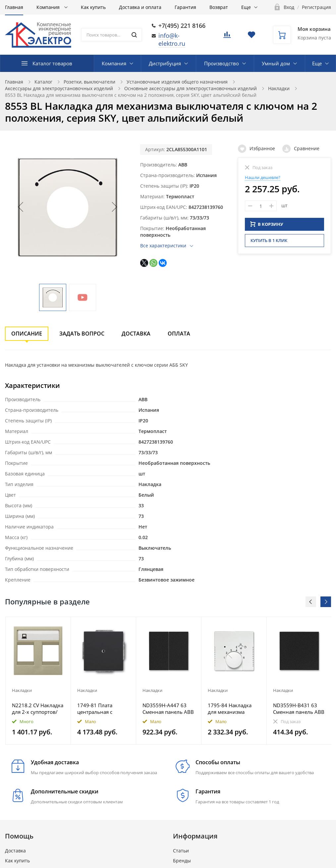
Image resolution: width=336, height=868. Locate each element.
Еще (246, 7)
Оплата (179, 334)
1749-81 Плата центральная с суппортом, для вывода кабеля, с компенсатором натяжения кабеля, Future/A (100, 709)
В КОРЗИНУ (267, 223)
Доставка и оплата (140, 7)
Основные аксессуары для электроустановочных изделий (191, 88)
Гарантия (185, 7)
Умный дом (276, 63)
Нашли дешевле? (263, 177)
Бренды (182, 861)
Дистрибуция (165, 63)
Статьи (181, 851)
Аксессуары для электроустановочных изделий (59, 88)
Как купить (93, 7)
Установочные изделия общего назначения (177, 82)
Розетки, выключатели (89, 82)
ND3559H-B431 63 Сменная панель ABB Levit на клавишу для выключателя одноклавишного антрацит (299, 709)
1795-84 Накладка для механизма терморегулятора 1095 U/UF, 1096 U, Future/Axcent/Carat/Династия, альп (232, 709)
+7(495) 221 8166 (182, 26)
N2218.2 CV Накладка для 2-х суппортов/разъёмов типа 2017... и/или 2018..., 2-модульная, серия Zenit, (38, 709)
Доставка (136, 334)
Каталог (43, 82)
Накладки (279, 88)
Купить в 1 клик (269, 239)
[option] (38, 681)
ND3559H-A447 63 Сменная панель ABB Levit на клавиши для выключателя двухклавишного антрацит (168, 709)
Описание (27, 334)
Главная (14, 7)
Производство (222, 63)
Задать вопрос (82, 334)
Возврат (219, 7)
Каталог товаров (52, 63)
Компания (49, 7)
